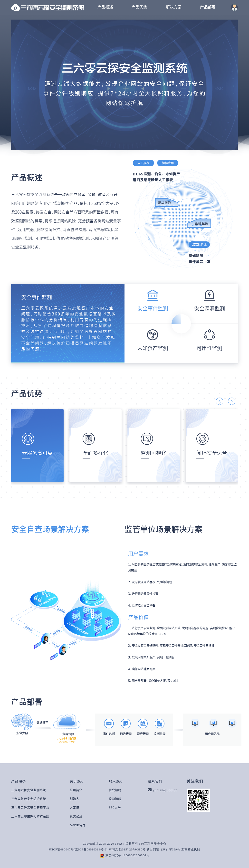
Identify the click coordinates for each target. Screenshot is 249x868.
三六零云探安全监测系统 (29, 790)
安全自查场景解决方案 (50, 529)
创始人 (74, 799)
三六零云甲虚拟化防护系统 (30, 816)
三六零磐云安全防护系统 (29, 799)
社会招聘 (115, 790)
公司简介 (76, 790)
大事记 (74, 808)
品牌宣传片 (78, 825)
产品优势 (139, 7)
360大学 (115, 808)
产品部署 (208, 7)
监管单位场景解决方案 (163, 529)
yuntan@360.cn (165, 790)
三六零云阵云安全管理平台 (30, 808)
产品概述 (105, 7)
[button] (220, 401)
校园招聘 (115, 799)
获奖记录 (76, 816)
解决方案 (174, 7)
